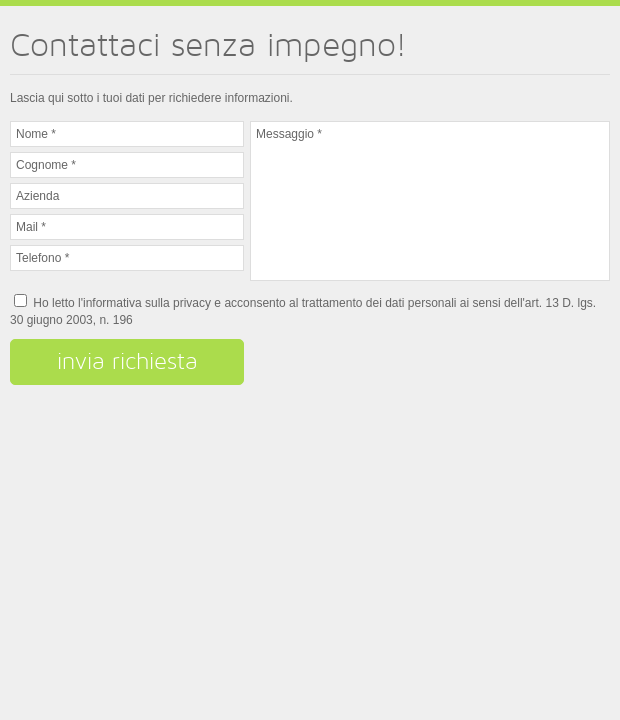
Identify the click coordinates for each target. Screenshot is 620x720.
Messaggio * (430, 201)
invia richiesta (127, 361)
